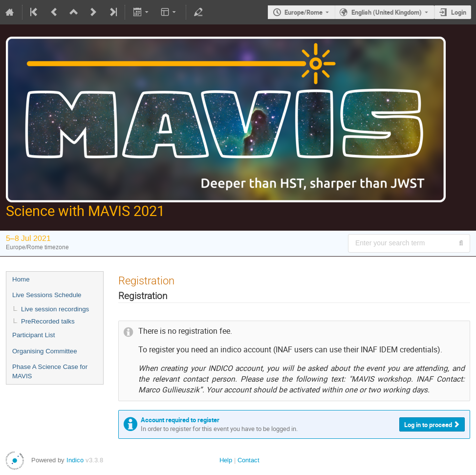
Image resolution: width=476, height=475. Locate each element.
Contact (249, 460)
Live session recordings (55, 309)
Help (226, 460)
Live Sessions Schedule (47, 295)
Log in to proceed (428, 425)
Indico (75, 460)
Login (459, 12)
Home (21, 279)
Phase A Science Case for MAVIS (50, 371)
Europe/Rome (303, 12)
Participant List (33, 335)
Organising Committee (45, 351)
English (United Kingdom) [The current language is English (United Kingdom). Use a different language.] (387, 12)
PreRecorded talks (48, 321)
